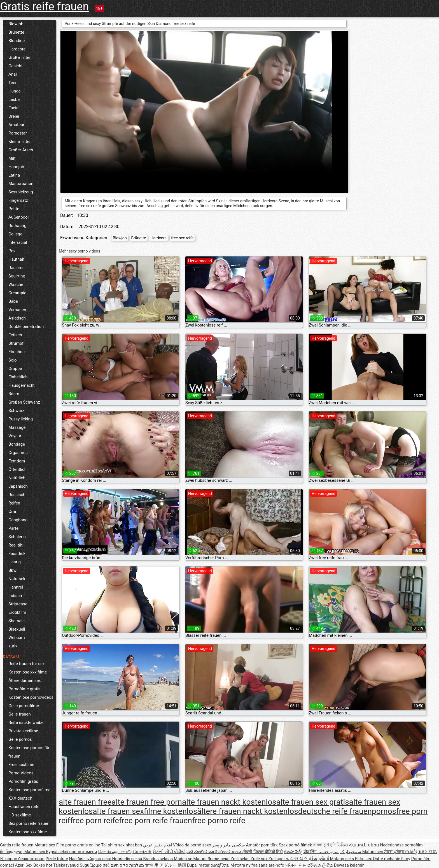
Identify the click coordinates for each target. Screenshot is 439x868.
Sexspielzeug (21, 192)
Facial (14, 108)
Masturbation (21, 184)
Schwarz (16, 411)
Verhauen (17, 310)
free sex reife (182, 238)
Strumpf (16, 343)
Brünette (16, 32)
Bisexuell (17, 629)
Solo (13, 360)
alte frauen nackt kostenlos (229, 802)
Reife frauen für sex (26, 664)
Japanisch (18, 486)
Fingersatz (18, 200)
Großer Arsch (21, 150)
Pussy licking (21, 419)
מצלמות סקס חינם (127, 865)
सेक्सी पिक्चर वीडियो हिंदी (263, 852)
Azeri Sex (24, 865)
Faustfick (17, 554)
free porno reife (219, 820)
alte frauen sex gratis (313, 802)
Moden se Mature (191, 859)
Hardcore (17, 49)
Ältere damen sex (25, 680)
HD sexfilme (20, 815)
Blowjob (16, 24)
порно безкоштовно (25, 859)
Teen (13, 83)
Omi (12, 511)
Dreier (14, 116)
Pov (12, 251)
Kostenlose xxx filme (28, 672)
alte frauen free (85, 802)
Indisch (15, 596)
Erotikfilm (17, 612)
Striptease (18, 604)
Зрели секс (219, 859)
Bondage (17, 444)
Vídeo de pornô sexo (192, 845)
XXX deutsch (20, 798)
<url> (13, 646)
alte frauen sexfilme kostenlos (145, 811)
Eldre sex (364, 859)
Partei (14, 528)
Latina (14, 175)
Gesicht (16, 66)
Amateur (16, 125)
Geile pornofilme (24, 706)
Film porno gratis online (78, 845)
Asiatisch (17, 318)
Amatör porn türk (262, 845)
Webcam (17, 638)
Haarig (15, 562)
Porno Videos (21, 773)
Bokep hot (43, 865)
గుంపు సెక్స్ (294, 852)
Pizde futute (57, 859)
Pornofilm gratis (23, 781)
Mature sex (45, 845)
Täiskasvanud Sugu (72, 865)
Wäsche (16, 284)
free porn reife (95, 820)
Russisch (17, 495)
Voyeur (15, 436)
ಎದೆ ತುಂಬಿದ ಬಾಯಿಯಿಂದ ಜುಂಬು (215, 852)
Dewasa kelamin (349, 865)
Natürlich (17, 478)
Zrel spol (277, 859)
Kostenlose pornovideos (31, 697)
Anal (13, 74)
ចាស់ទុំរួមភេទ (417, 852)
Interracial (18, 242)
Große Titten (20, 57)
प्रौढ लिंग (310, 852)
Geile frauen (20, 714)
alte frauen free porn (147, 802)
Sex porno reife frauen (29, 823)
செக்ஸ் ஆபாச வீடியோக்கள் (125, 852)
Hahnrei (16, 587)
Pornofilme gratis (24, 689)
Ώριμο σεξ (101, 865)
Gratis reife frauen (45, 7)
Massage (17, 427)
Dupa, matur (199, 865)
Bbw (12, 570)
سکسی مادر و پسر (229, 845)
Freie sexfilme (21, 765)
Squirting (17, 276)
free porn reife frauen (156, 820)
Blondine (17, 41)
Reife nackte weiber (27, 723)
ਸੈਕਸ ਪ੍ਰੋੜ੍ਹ (395, 852)
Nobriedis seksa (128, 859)
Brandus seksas (158, 859)
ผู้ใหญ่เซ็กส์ (319, 859)
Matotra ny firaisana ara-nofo (258, 865)
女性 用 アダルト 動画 (165, 865)
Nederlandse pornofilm (401, 845)
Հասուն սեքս (365, 845)
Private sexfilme (23, 731)
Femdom (17, 461)
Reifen (14, 503)
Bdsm (14, 394)
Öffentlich (17, 469)
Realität (16, 545)
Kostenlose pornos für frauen (29, 752)
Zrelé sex (260, 859)
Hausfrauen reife (24, 807)
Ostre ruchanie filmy (392, 859)
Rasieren (17, 268)
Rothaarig (17, 226)
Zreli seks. (240, 859)
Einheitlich (18, 377)
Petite (14, 209)
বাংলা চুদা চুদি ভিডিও (331, 845)
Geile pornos (20, 739)
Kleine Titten (20, 142)
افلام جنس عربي (157, 845)
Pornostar (18, 133)
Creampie (17, 293)
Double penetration (26, 327)
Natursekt (17, 579)
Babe (13, 301)
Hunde (15, 91)
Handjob (16, 167)
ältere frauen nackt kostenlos (248, 811)
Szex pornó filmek (296, 845)
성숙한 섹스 (297, 859)
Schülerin (17, 537)
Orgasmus (18, 453)
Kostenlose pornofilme (29, 790)
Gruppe (15, 369)
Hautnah (16, 259)
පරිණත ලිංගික (321, 865)
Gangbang (18, 520)
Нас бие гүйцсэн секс (91, 859)
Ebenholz (17, 352)
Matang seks (342, 859)
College (15, 234)
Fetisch (15, 335)
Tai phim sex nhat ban (122, 845)
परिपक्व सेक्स (296, 865)
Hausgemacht (22, 385)
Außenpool (18, 217)
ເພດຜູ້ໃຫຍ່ (220, 865)
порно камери (83, 852)
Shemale (17, 621)
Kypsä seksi (58, 852)
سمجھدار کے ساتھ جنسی (340, 852)
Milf (12, 158)
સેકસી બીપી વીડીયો (169, 852)
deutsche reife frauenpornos (347, 811)
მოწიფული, (12, 852)
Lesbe (14, 99)
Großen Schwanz (24, 402)
